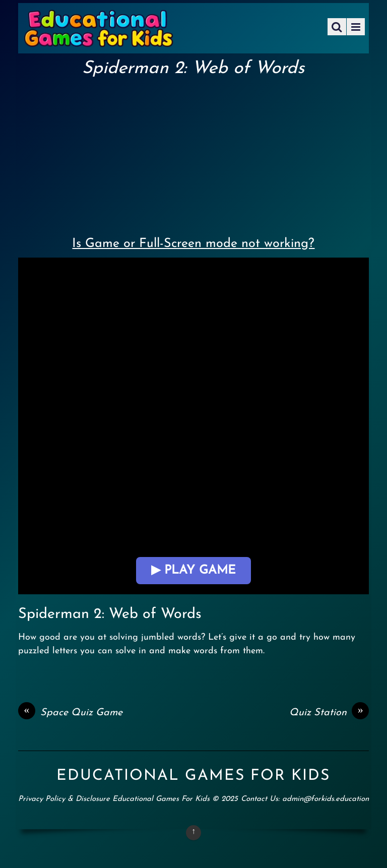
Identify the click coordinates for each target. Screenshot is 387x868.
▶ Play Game (193, 571)
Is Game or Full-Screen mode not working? (193, 244)
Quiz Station (329, 713)
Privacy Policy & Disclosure (64, 799)
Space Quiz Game (70, 713)
